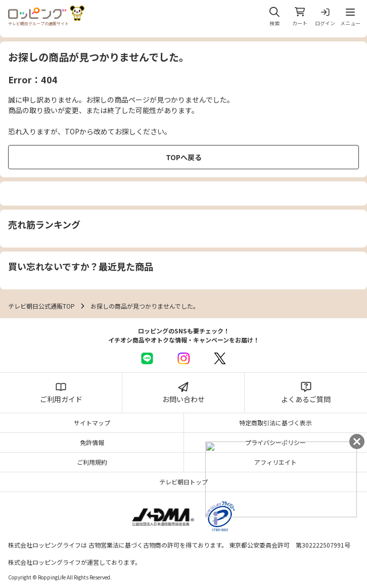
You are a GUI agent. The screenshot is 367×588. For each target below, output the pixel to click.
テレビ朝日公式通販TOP (41, 306)
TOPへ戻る (184, 157)
